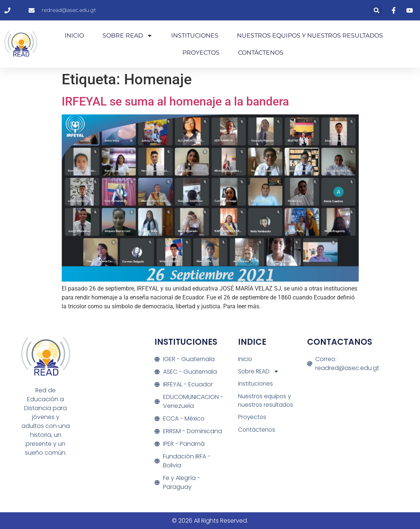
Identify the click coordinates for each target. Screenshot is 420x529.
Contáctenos (261, 53)
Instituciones (195, 35)
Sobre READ (128, 36)
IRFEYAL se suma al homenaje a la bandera (175, 101)
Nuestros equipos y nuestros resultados (310, 35)
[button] (376, 10)
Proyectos (201, 53)
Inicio (74, 35)
